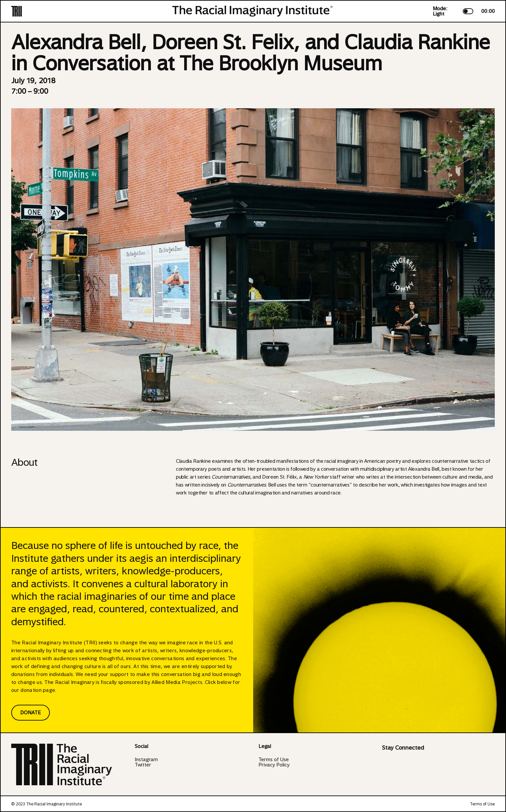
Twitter (143, 765)
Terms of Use (274, 760)
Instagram (146, 760)
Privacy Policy (274, 765)
